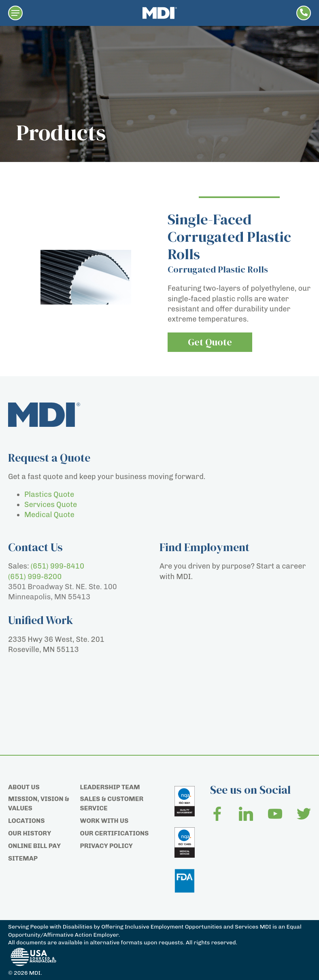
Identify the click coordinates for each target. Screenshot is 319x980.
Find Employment (204, 547)
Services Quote (51, 505)
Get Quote (210, 342)
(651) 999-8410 (57, 566)
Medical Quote (49, 515)
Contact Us (35, 547)
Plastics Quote (49, 494)
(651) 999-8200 (35, 577)
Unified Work (41, 620)
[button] (15, 13)
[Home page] (160, 13)
